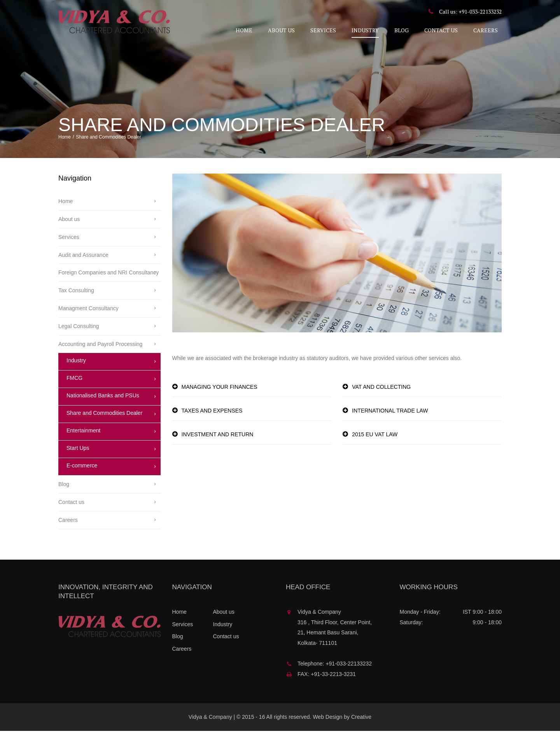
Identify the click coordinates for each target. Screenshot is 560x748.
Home (244, 30)
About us (281, 30)
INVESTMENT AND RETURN (218, 451)
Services (323, 30)
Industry (365, 30)
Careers (486, 30)
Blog (402, 30)
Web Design (327, 734)
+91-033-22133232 (480, 11)
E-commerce (82, 483)
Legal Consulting (79, 343)
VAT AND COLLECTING (381, 404)
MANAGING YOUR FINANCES (220, 404)
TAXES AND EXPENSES (212, 428)
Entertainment (83, 448)
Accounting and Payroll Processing (100, 361)
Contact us (441, 30)
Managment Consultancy (88, 325)
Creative (361, 734)
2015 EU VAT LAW (375, 451)
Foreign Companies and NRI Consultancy (108, 290)
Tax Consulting (76, 307)
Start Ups (78, 465)
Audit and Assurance (83, 272)
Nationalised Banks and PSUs (103, 413)
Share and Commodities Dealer (104, 430)
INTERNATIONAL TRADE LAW (390, 428)
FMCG (74, 395)
